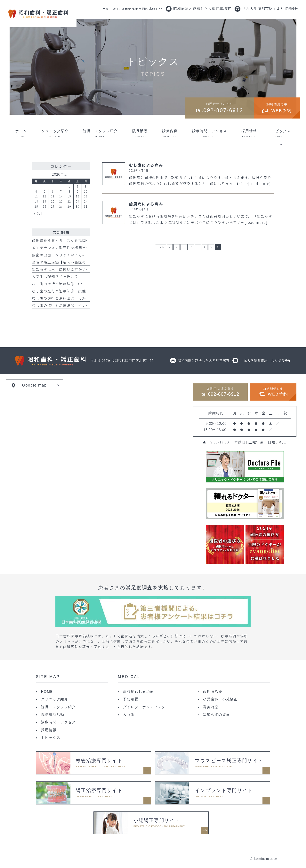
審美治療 (211, 707)
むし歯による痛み (146, 165)
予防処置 (131, 699)
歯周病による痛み (146, 204)
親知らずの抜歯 (216, 715)
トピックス (51, 738)
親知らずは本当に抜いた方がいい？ (63, 269)
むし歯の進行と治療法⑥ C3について (66, 298)
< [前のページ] (177, 247)
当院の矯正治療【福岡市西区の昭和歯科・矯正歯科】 (78, 262)
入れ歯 (129, 715)
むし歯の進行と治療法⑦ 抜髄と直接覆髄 (69, 291)
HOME (47, 692)
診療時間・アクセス (58, 722)
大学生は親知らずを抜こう (55, 277)
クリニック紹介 (54, 699)
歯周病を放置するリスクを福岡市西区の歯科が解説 (76, 240)
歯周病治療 (213, 692)
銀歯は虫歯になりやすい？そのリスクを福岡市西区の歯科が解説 (88, 255)
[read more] (260, 184)
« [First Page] (170, 247)
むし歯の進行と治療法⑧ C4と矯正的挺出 (69, 284)
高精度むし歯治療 (138, 692)
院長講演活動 (53, 715)
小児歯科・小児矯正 (220, 699)
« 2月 (38, 213)
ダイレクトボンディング (144, 707)
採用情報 (49, 730)
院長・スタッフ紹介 (58, 707)
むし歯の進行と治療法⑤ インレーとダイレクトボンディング (86, 305)
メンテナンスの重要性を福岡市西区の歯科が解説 (74, 248)
